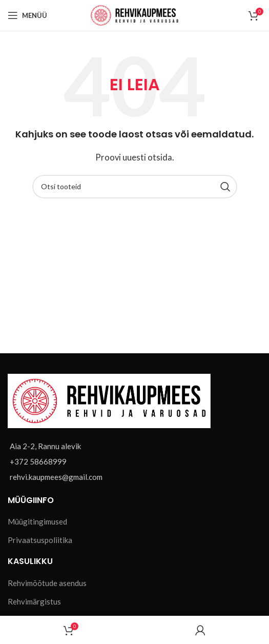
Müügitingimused (37, 521)
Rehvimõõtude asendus (47, 583)
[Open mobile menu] (27, 15)
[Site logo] (134, 14)
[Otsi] (135, 187)
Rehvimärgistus (34, 601)
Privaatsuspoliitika (40, 540)
